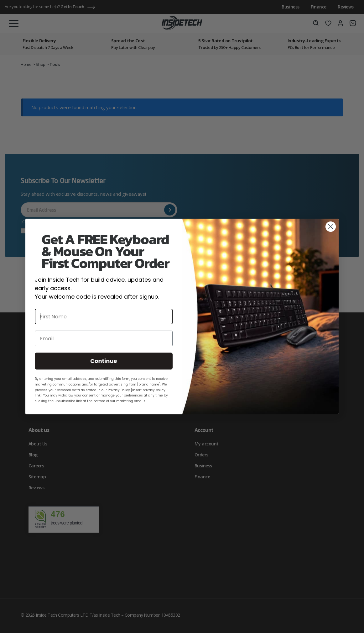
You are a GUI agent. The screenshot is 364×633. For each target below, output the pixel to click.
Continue (104, 361)
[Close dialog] (331, 227)
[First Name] (104, 316)
